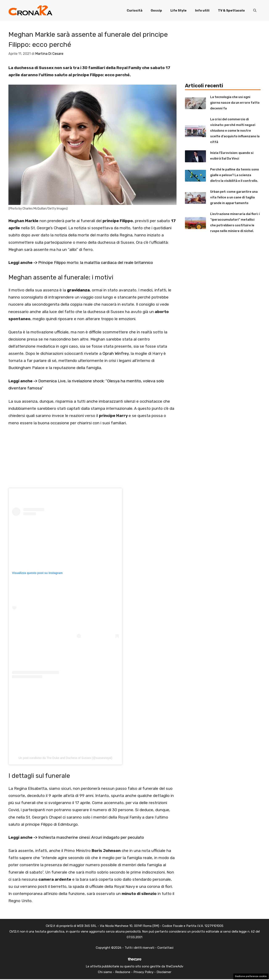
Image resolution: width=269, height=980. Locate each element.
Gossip (156, 10)
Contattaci (165, 948)
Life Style (179, 10)
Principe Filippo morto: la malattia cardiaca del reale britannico (96, 263)
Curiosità (134, 10)
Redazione (123, 972)
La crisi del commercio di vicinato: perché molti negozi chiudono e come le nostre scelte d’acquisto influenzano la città (235, 131)
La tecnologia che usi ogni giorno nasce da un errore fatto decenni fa (235, 103)
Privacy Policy (143, 972)
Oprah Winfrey (116, 353)
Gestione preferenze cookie (251, 976)
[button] (255, 10)
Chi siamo (105, 972)
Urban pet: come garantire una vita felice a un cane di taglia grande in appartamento (234, 197)
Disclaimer (164, 972)
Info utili (202, 10)
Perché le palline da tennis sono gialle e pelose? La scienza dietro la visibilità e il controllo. (235, 175)
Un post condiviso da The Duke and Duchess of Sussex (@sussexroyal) (65, 758)
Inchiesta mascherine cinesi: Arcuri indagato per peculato (91, 837)
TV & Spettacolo (231, 10)
